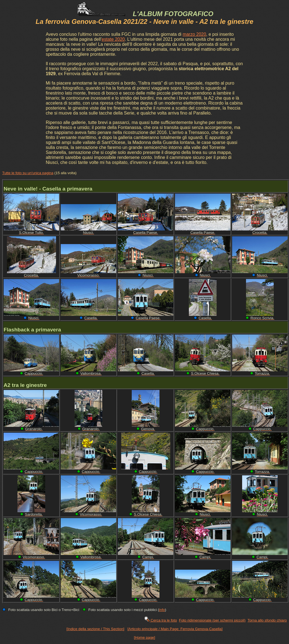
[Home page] (144, 637)
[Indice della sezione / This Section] (96, 629)
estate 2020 (113, 39)
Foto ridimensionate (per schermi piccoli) (212, 620)
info (162, 610)
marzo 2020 (195, 34)
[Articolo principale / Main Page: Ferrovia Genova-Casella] (175, 629)
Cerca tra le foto (160, 620)
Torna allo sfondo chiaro (267, 620)
